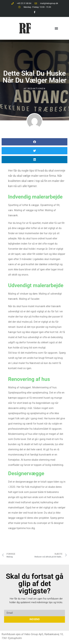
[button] (56, 28)
